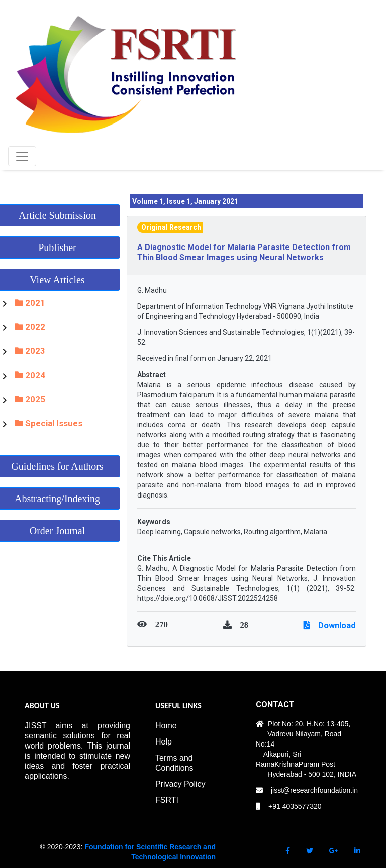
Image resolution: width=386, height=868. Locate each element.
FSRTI (167, 800)
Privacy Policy (180, 784)
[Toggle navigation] (22, 156)
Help (164, 742)
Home (166, 726)
